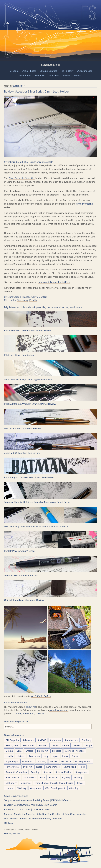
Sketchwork (30, 777)
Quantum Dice (84, 71)
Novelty (42, 761)
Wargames (36, 788)
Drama (9, 751)
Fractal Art (43, 751)
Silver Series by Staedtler (22, 178)
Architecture (71, 740)
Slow (42, 777)
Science (47, 772)
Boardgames (12, 745)
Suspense (26, 783)
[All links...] (10, 823)
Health (9, 756)
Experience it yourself (41, 162)
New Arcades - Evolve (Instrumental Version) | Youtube (33, 818)
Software (54, 777)
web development (59, 710)
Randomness (53, 767)
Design (88, 745)
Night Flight (12, 761)
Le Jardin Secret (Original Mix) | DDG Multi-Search (31, 805)
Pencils (33, 300)
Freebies (57, 751)
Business (43, 745)
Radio (39, 767)
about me (31, 707)
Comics (77, 745)
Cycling (66, 777)
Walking (78, 777)
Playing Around (83, 761)
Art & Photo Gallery (41, 696)
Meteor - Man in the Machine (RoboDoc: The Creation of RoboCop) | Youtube (45, 814)
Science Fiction (63, 772)
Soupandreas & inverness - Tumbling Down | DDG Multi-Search (38, 800)
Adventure (28, 740)
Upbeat (10, 788)
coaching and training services (29, 713)
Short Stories (13, 777)
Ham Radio (25, 75)
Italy (46, 756)
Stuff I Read (70, 767)
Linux (65, 756)
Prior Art (28, 767)
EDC (19, 751)
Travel (80, 783)
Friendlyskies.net (50, 33)
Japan (55, 756)
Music (75, 756)
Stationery (23, 300)
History (21, 756)
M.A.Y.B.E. (54, 75)
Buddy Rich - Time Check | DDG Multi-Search (28, 809)
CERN (66, 745)
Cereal (55, 745)
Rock (82, 767)
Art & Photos (29, 71)
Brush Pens (29, 745)
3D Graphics (12, 740)
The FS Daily (67, 71)
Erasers (29, 751)
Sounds (67, 75)
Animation (55, 740)
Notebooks (28, 761)
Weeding (74, 788)
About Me (40, 75)
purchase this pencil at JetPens (54, 282)
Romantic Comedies (16, 772)
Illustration (34, 756)
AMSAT (42, 740)
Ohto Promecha (84, 204)
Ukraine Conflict (48, 71)
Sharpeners (81, 772)
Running (35, 772)
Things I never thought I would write (54, 783)
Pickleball (66, 761)
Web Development (55, 788)
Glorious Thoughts (75, 751)
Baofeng (86, 740)
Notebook (14, 71)
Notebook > (19, 86)
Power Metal (12, 767)
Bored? (77, 75)
